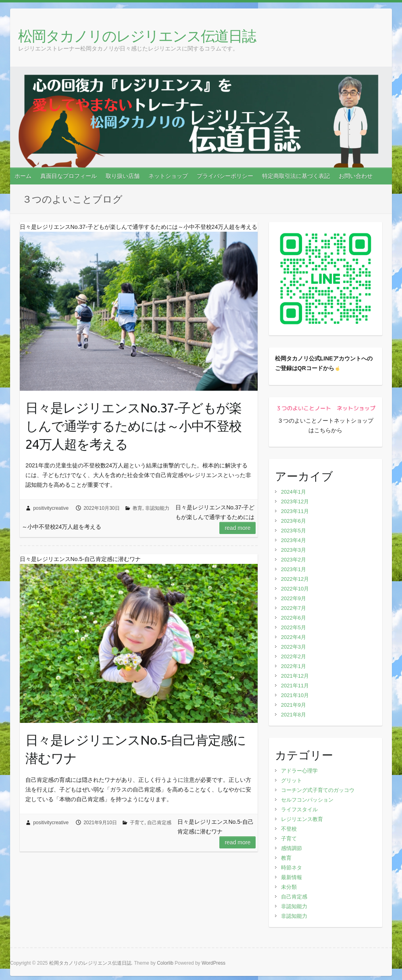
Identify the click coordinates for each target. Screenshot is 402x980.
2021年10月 (295, 695)
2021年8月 (294, 715)
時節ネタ (292, 868)
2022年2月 (294, 656)
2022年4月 (294, 637)
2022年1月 (294, 666)
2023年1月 (294, 569)
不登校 (289, 829)
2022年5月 (294, 627)
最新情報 (292, 877)
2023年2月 (294, 560)
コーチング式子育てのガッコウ (318, 790)
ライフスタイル (299, 809)
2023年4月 (294, 540)
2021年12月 (295, 676)
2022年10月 (295, 589)
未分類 (289, 887)
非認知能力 (157, 508)
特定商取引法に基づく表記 (296, 176)
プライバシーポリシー (225, 176)
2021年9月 (294, 705)
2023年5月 (294, 531)
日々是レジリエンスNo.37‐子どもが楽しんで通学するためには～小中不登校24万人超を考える (133, 426)
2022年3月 (294, 647)
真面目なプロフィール (69, 176)
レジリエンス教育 (302, 819)
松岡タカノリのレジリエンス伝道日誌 (137, 36)
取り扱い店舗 (123, 176)
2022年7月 (294, 608)
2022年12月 (295, 579)
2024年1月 (294, 492)
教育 (137, 508)
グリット (292, 780)
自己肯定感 (159, 823)
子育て (137, 823)
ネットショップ (168, 176)
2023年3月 (294, 550)
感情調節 (292, 848)
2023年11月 (295, 511)
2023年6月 (294, 521)
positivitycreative (51, 508)
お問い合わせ (356, 176)
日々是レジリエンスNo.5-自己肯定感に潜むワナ (136, 749)
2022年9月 (294, 598)
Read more (237, 528)
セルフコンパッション (307, 800)
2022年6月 (294, 618)
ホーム (23, 176)
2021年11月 (295, 686)
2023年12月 (295, 502)
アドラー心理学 (299, 771)
